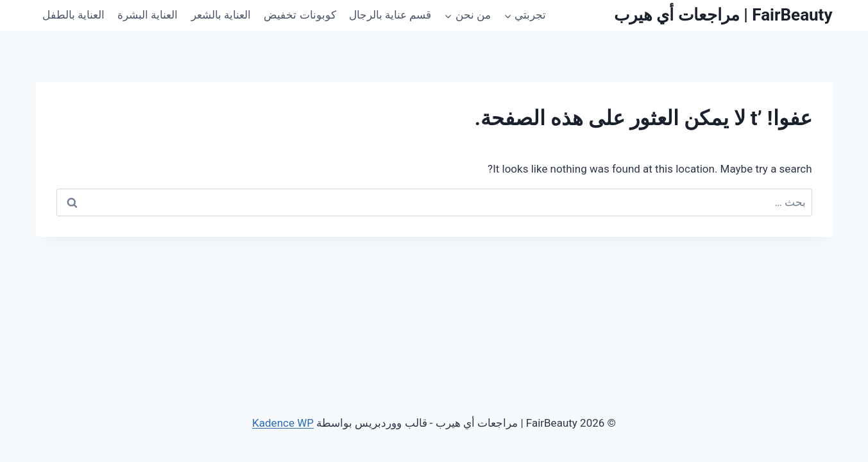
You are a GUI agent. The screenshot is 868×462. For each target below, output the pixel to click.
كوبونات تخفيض (300, 15)
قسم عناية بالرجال (390, 15)
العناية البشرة (148, 15)
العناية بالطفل (73, 15)
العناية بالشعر (221, 15)
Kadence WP (283, 423)
